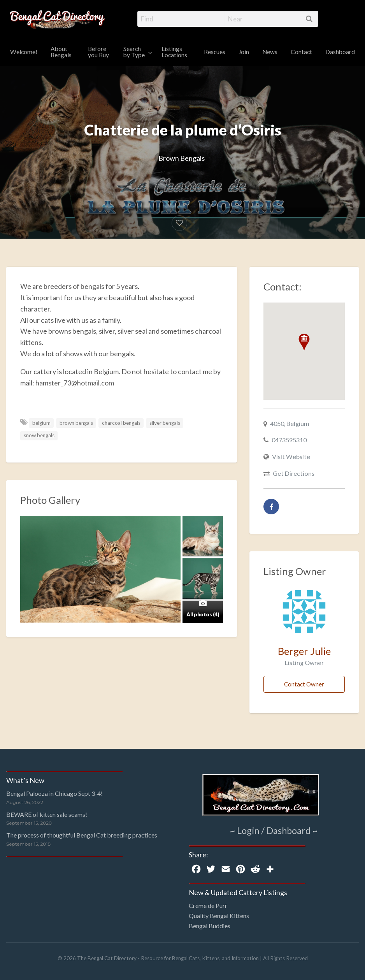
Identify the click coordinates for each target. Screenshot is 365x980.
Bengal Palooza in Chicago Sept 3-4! (54, 793)
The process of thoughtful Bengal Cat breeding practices (82, 835)
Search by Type (134, 52)
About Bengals (61, 52)
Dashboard (340, 52)
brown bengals (76, 423)
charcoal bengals (121, 423)
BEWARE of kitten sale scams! (47, 814)
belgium (41, 423)
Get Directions (294, 473)
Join (244, 52)
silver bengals (165, 423)
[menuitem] (24, 52)
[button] (304, 342)
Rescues (215, 52)
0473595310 (289, 440)
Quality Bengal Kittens (219, 916)
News (270, 52)
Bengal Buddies (210, 926)
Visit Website (291, 457)
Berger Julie (304, 651)
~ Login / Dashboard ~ (274, 830)
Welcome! (24, 52)
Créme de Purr (208, 905)
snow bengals (39, 435)
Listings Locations (174, 52)
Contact (301, 52)
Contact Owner (304, 684)
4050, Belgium (290, 423)
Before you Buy (98, 52)
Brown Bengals (182, 158)
